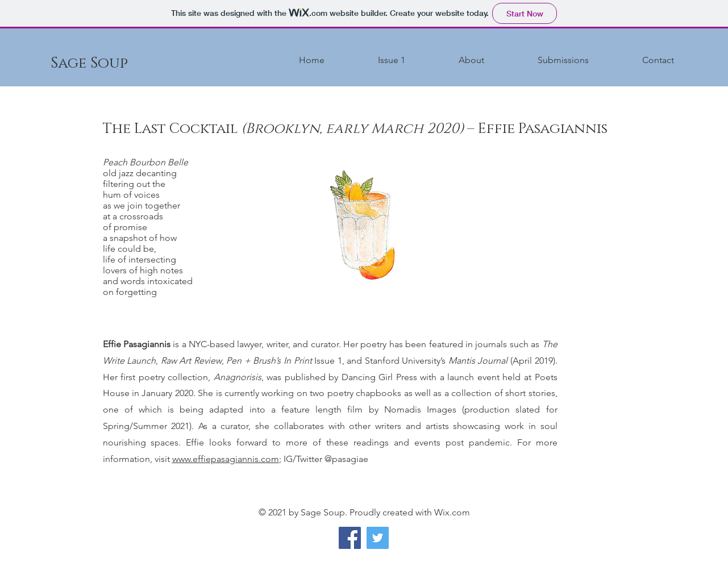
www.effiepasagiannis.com (226, 459)
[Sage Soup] (89, 64)
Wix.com (452, 512)
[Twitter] (378, 538)
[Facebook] (350, 538)
